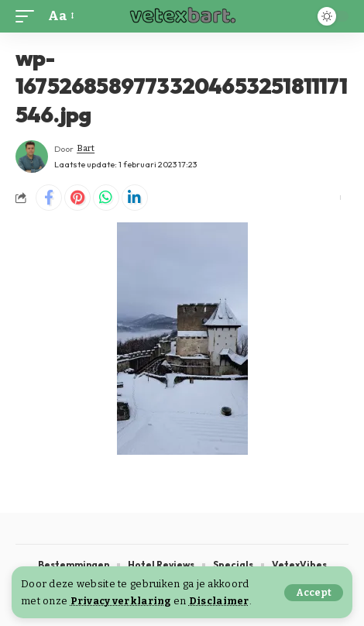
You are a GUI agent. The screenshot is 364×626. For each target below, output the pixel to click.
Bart (86, 148)
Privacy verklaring (121, 601)
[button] (314, 593)
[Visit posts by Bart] (32, 156)
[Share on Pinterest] (77, 198)
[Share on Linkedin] (135, 198)
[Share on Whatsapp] (106, 198)
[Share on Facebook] (49, 198)
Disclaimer (219, 601)
